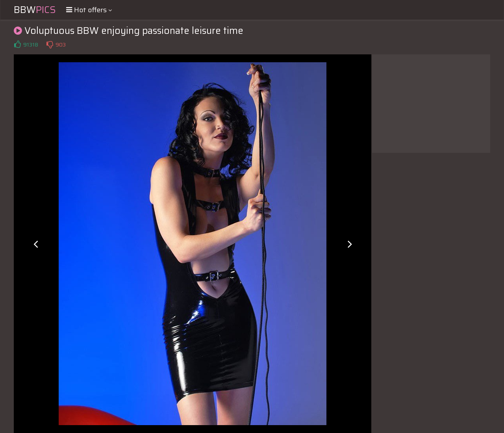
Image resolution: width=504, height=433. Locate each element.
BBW (35, 10)
